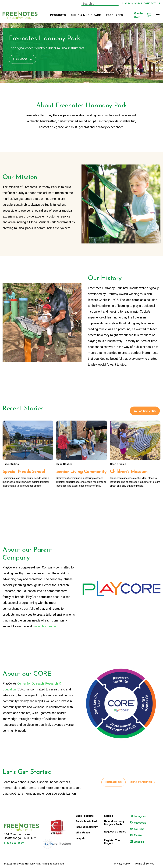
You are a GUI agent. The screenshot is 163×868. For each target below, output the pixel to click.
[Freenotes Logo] (21, 834)
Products (58, 15)
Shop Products (85, 820)
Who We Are (83, 837)
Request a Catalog (115, 836)
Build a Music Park (86, 15)
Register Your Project (112, 846)
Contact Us (152, 4)
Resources (114, 15)
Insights (81, 842)
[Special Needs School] (28, 443)
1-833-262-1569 (132, 4)
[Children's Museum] (135, 443)
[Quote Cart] (151, 15)
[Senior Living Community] (82, 443)
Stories (109, 820)
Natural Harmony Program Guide (114, 827)
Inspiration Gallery (87, 831)
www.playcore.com (46, 630)
